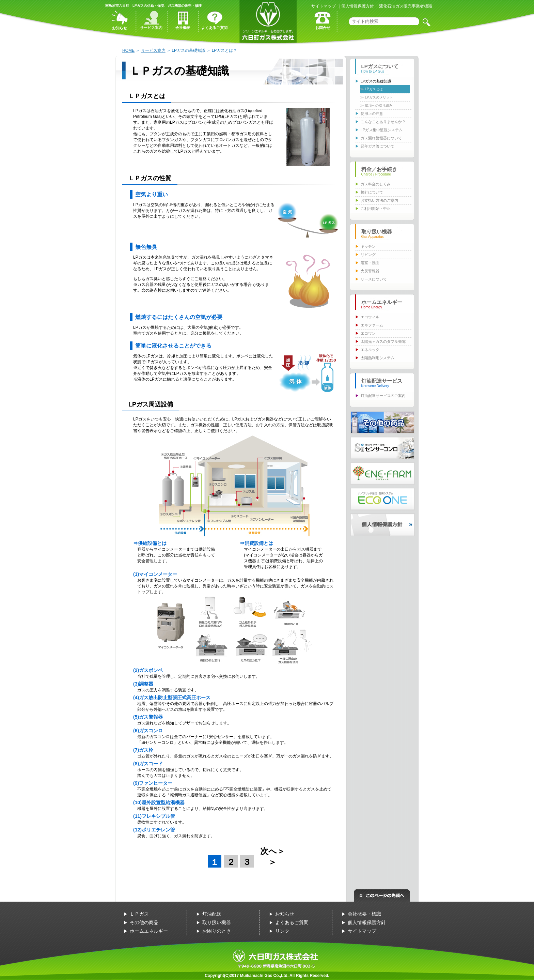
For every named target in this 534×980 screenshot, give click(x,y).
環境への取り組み (379, 105)
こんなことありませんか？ (383, 122)
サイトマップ (324, 6)
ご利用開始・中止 (376, 209)
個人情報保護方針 (358, 6)
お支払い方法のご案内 (379, 200)
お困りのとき (217, 931)
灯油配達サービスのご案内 (383, 396)
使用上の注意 (372, 113)
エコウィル (370, 317)
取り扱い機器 (217, 922)
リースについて (374, 279)
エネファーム (372, 325)
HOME (128, 50)
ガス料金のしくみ (376, 184)
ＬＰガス (139, 914)
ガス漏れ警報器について (381, 138)
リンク (282, 931)
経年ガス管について (378, 146)
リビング (368, 255)
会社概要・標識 (364, 914)
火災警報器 (370, 271)
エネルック (370, 350)
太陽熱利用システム (378, 358)
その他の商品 (144, 922)
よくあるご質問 (292, 922)
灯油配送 (212, 914)
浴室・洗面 (370, 263)
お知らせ (285, 914)
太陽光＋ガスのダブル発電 (383, 341)
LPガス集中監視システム (382, 130)
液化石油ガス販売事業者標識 (406, 6)
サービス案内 (153, 50)
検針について (372, 192)
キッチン (368, 246)
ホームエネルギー (149, 931)
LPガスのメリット (379, 97)
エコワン (368, 333)
